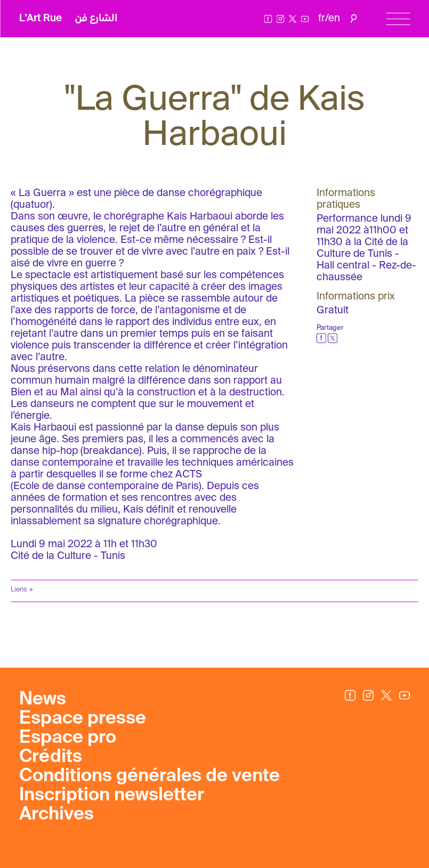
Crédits (51, 757)
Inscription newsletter (112, 796)
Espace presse (83, 719)
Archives (56, 815)
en (334, 18)
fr (322, 18)
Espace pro (68, 738)
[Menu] (398, 19)
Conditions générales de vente (149, 776)
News (43, 700)
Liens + (22, 590)
